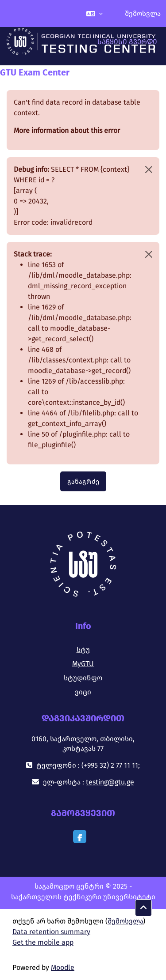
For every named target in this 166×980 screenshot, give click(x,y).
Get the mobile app (43, 942)
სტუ (83, 650)
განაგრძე (83, 482)
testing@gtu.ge (110, 782)
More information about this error (67, 130)
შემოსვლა (143, 13)
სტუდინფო (83, 678)
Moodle (63, 967)
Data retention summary (51, 932)
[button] (95, 13)
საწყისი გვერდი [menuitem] (127, 42)
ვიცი (83, 692)
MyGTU (83, 664)
